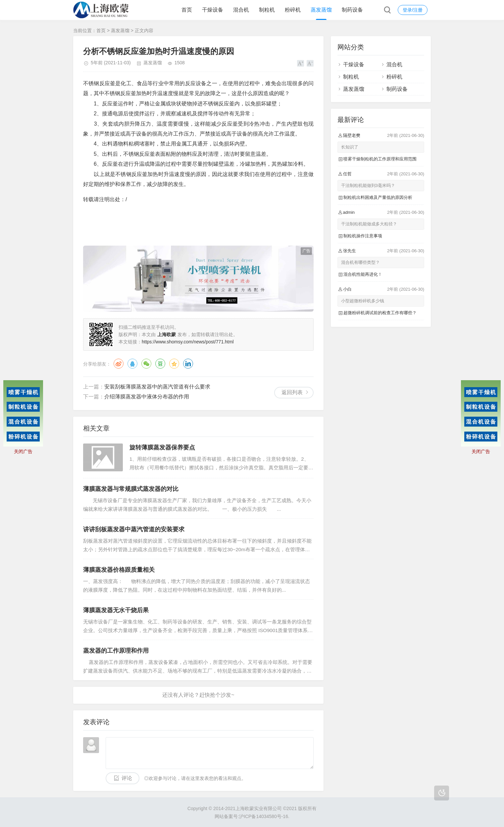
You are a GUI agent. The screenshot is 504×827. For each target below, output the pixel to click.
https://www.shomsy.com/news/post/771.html (188, 342)
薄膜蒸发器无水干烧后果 (116, 610)
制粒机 (267, 10)
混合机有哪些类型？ (360, 262)
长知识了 (350, 147)
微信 (146, 364)
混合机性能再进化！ (363, 274)
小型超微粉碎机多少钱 (363, 301)
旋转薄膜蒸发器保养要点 (162, 447)
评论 (127, 778)
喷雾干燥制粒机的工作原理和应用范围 (380, 159)
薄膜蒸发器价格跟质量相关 (119, 570)
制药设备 (352, 10)
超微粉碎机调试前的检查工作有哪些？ (380, 313)
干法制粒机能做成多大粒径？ (369, 224)
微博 (119, 364)
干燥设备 (213, 10)
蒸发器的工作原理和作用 (116, 651)
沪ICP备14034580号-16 (264, 816)
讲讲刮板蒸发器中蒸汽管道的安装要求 (134, 529)
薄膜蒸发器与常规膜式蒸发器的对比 (131, 489)
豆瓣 (160, 364)
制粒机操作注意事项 (363, 236)
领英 (188, 364)
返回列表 (292, 392)
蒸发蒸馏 (321, 10)
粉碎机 (293, 10)
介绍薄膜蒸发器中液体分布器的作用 (147, 397)
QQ (132, 364)
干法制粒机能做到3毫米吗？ (368, 185)
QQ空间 (174, 364)
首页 (187, 10)
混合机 (241, 10)
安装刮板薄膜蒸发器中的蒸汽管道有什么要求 (157, 387)
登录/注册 (413, 10)
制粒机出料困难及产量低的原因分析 (378, 197)
